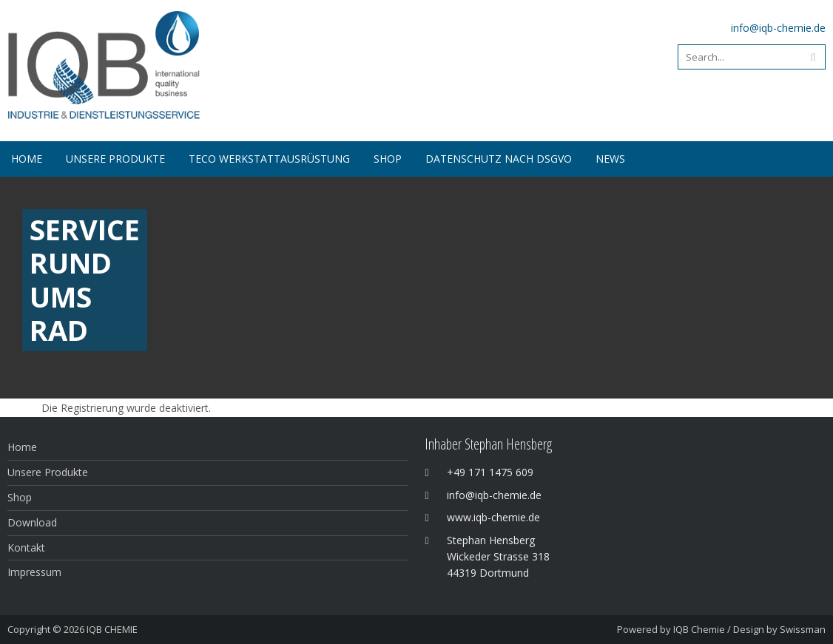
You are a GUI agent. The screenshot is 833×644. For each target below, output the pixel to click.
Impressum (34, 572)
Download (32, 522)
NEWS (610, 159)
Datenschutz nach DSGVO (499, 159)
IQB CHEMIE (112, 629)
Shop (20, 497)
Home (27, 159)
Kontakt (26, 548)
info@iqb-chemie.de (778, 28)
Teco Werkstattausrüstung (269, 159)
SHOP (388, 159)
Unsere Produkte (115, 159)
